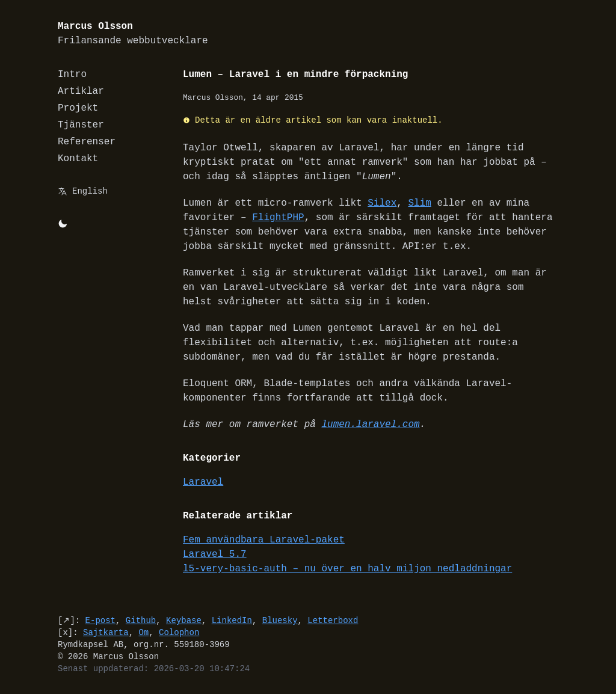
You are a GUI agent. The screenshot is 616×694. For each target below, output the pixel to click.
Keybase (184, 620)
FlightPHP (278, 218)
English (90, 191)
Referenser (87, 142)
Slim (419, 203)
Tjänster (81, 125)
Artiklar (81, 91)
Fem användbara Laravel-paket (264, 540)
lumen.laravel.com (370, 425)
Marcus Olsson (133, 34)
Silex (382, 203)
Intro (72, 75)
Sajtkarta (106, 632)
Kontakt (78, 159)
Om (143, 632)
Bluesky (280, 620)
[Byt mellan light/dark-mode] (63, 224)
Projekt (78, 108)
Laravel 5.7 (215, 554)
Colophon (179, 632)
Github (141, 620)
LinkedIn (232, 620)
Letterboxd (333, 620)
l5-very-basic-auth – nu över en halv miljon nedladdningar (347, 569)
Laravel (203, 482)
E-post (100, 620)
